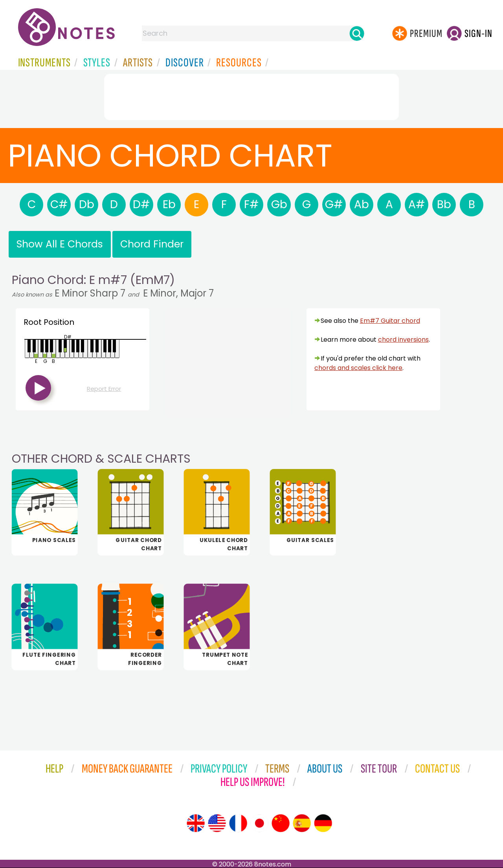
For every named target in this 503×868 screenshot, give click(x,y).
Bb (444, 204)
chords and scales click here (358, 368)
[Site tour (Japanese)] (259, 823)
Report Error (104, 389)
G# (334, 204)
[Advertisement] (251, 95)
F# (251, 204)
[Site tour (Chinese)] (281, 823)
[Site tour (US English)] (217, 823)
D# (141, 204)
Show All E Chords (60, 244)
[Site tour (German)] (323, 823)
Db (87, 204)
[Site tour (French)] (238, 823)
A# (417, 204)
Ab (362, 204)
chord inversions (403, 340)
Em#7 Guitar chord (390, 321)
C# (59, 204)
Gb (279, 204)
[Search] (357, 33)
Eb (169, 204)
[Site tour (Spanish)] (302, 823)
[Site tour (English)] (196, 823)
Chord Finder (152, 244)
